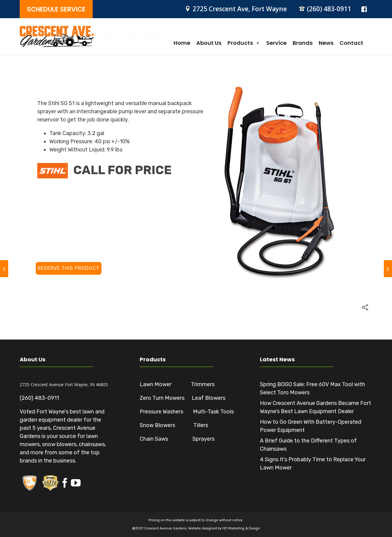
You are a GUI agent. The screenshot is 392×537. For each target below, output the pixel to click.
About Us (209, 43)
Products (244, 43)
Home (182, 43)
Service (276, 43)
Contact (351, 43)
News (326, 43)
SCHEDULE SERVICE (56, 9)
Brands (303, 43)
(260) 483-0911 (329, 9)
